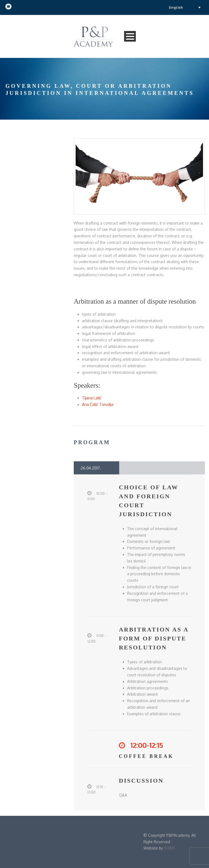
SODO (170, 848)
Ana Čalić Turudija (98, 404)
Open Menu (130, 36)
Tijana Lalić (92, 398)
